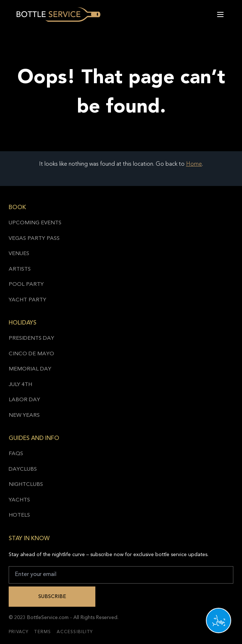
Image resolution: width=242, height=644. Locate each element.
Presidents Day (31, 338)
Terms (43, 632)
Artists (20, 269)
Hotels (19, 515)
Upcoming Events (35, 223)
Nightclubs (26, 485)
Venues (19, 254)
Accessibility (75, 632)
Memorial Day (30, 369)
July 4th (20, 385)
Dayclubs (23, 469)
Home (194, 164)
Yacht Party (27, 300)
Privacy (19, 632)
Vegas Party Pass (34, 239)
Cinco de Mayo (31, 354)
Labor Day (24, 400)
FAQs (16, 454)
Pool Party (26, 285)
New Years (24, 416)
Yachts (19, 500)
